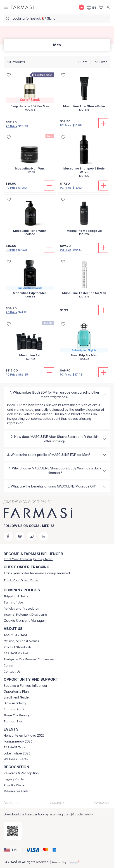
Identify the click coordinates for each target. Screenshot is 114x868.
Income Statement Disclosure (25, 615)
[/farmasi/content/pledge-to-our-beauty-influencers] (29, 659)
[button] (12, 850)
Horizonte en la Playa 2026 (24, 736)
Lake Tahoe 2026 (17, 753)
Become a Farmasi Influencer (25, 686)
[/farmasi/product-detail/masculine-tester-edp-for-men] (84, 280)
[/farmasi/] (22, 7)
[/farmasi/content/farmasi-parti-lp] (14, 709)
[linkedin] (43, 536)
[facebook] (8, 536)
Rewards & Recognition (21, 773)
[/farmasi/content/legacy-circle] (14, 779)
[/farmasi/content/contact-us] (12, 672)
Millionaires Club (16, 791)
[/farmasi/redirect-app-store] (13, 831)
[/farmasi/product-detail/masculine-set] (30, 342)
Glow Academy (15, 703)
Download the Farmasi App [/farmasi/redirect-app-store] (24, 814)
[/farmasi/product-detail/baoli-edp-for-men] (84, 342)
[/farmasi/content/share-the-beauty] (17, 715)
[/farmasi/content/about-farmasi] (15, 635)
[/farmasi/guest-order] (21, 580)
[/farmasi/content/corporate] (16, 653)
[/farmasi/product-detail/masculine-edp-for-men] (30, 280)
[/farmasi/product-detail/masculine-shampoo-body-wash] (84, 157)
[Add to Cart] (103, 123)
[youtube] (32, 536)
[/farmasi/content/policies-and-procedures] (21, 609)
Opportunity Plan (16, 692)
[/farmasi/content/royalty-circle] (14, 785)
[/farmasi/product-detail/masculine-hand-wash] (30, 218)
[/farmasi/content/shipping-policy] (17, 596)
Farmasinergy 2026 (18, 741)
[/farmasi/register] (28, 559)
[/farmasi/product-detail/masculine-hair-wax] (30, 155)
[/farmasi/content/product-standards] (17, 647)
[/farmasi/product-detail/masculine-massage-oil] (84, 218)
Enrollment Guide (16, 697)
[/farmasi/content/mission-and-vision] (21, 641)
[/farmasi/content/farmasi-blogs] (13, 722)
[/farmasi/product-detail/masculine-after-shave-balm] (84, 93)
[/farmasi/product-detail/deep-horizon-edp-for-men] (30, 93)
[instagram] (20, 536)
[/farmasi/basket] (101, 7)
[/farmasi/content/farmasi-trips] (15, 747)
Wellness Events (16, 759)
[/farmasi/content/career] (9, 666)
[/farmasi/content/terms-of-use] (13, 603)
